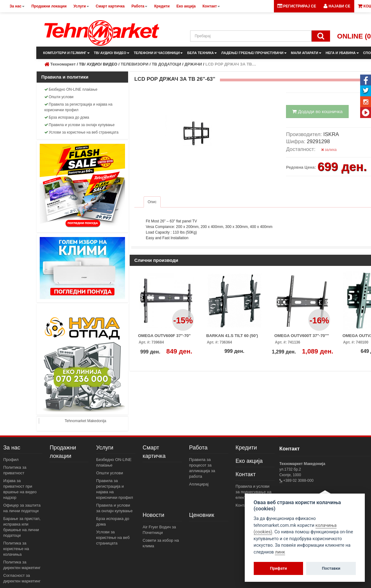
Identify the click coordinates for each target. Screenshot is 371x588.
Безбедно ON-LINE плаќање (71, 89)
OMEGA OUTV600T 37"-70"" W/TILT (302, 338)
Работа (198, 448)
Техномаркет (63, 64)
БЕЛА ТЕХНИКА (202, 53)
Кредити (246, 448)
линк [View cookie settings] (280, 552)
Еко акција (249, 461)
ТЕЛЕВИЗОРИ (134, 64)
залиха (329, 150)
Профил (11, 460)
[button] (337, 6)
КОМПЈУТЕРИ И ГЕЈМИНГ (66, 53)
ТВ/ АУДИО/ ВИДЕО (112, 53)
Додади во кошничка (317, 111)
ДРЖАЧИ (193, 64)
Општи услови (59, 97)
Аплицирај (199, 484)
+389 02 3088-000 (298, 481)
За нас (12, 448)
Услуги (105, 448)
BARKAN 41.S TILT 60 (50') (232, 336)
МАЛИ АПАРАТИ (306, 53)
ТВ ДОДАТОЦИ (166, 64)
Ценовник (202, 515)
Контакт (246, 474)
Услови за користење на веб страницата (81, 132)
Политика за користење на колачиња (16, 549)
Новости (154, 515)
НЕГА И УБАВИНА (342, 53)
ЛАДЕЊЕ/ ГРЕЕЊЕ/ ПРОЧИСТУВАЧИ (254, 53)
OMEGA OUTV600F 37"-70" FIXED (164, 338)
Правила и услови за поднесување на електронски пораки (254, 492)
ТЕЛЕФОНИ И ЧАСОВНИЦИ (158, 53)
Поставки (331, 568)
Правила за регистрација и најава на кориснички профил (78, 107)
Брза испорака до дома (67, 117)
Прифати (278, 568)
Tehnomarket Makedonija (85, 421)
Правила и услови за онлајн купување (80, 125)
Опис (152, 202)
